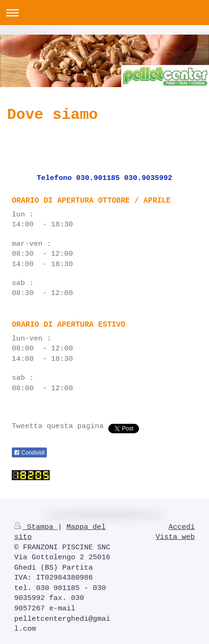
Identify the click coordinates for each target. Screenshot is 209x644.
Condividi (29, 453)
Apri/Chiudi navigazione (104, 13)
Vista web (175, 537)
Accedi (182, 527)
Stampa (36, 527)
